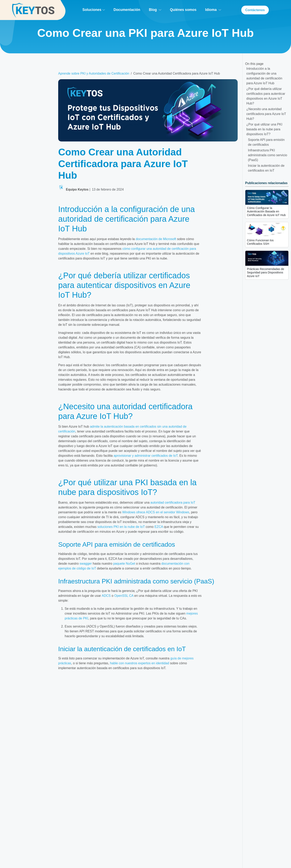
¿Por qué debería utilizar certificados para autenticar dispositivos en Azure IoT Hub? (266, 96)
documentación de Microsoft (156, 239)
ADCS (106, 596)
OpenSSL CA (124, 596)
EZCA (159, 527)
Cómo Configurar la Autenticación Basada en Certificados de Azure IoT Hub (266, 211)
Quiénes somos (183, 10)
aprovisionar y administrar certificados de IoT (146, 456)
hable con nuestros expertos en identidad (140, 663)
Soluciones (93, 10)
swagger (86, 564)
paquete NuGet (124, 564)
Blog (155, 10)
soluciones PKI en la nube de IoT (121, 527)
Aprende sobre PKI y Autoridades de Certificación (94, 73)
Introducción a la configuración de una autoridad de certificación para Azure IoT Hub (264, 76)
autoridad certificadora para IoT (173, 503)
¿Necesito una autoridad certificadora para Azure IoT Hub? (266, 114)
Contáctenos (255, 10)
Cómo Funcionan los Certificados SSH (260, 242)
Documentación (127, 10)
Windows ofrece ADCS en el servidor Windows (156, 512)
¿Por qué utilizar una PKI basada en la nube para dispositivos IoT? (264, 129)
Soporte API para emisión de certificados (266, 142)
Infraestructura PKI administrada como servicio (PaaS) (268, 155)
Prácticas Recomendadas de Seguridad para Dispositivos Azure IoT (266, 273)
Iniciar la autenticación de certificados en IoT (266, 168)
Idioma (213, 10)
